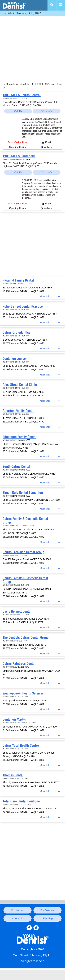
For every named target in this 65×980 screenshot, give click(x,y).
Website (48, 147)
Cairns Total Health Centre (21, 745)
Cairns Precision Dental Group (23, 552)
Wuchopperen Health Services (23, 693)
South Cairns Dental (16, 467)
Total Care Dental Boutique (21, 801)
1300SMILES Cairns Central (22, 95)
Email (48, 142)
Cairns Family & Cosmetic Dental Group (25, 520)
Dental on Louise (14, 359)
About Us (18, 919)
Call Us (18, 111)
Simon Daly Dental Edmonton (23, 493)
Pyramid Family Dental (18, 280)
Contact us (18, 910)
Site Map (47, 919)
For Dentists (47, 910)
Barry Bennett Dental (17, 611)
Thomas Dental (13, 775)
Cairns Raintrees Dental (19, 664)
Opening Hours (18, 147)
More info (47, 111)
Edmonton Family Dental (19, 437)
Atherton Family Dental (18, 411)
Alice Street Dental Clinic (20, 385)
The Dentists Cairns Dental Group (26, 638)
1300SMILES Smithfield (19, 156)
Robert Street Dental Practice (23, 306)
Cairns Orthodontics (16, 332)
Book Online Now (18, 142)
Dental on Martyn (15, 719)
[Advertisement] (32, 50)
